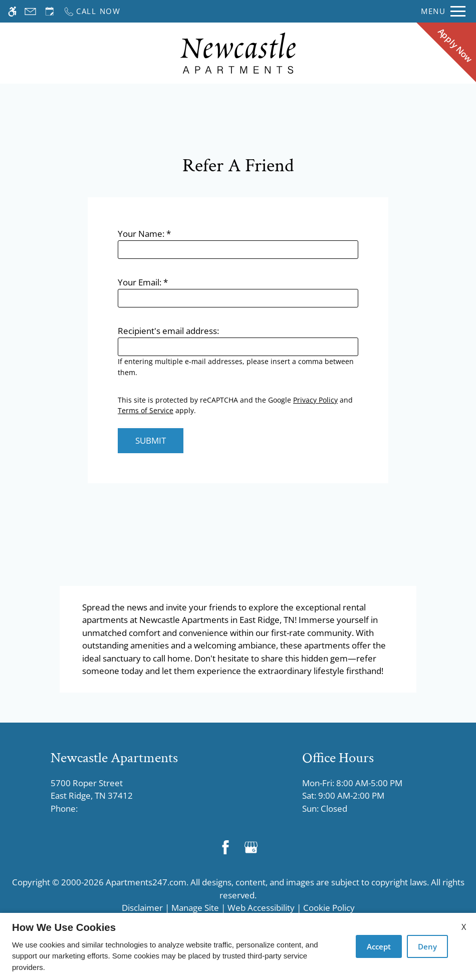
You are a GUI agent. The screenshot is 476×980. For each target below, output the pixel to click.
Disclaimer (142, 908)
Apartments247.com (146, 882)
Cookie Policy (329, 908)
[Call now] (92, 11)
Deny (427, 946)
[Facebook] (225, 847)
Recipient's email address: (168, 331)
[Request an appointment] (50, 11)
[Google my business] (251, 847)
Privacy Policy (315, 400)
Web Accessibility (261, 908)
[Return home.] (238, 53)
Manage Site (195, 908)
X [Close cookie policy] (464, 927)
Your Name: (144, 234)
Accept (379, 946)
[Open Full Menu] (443, 11)
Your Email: (143, 282)
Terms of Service (146, 410)
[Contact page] (30, 11)
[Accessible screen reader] (12, 11)
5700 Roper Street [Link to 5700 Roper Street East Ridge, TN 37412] (114, 790)
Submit (151, 440)
